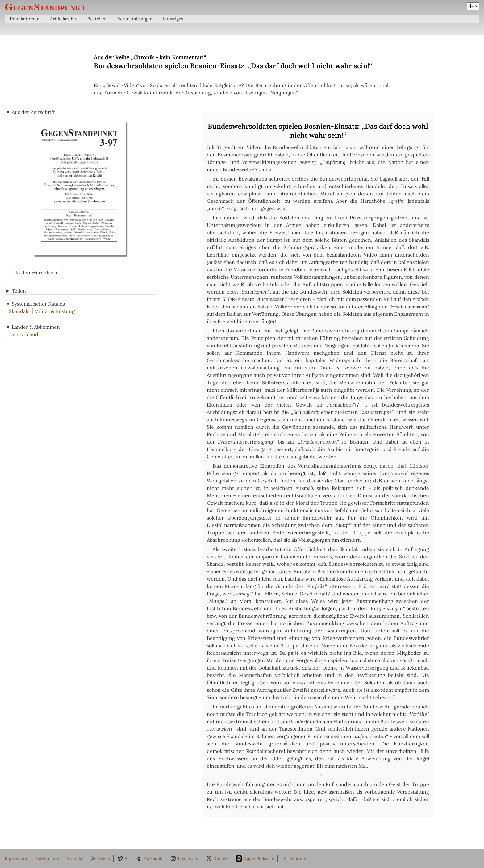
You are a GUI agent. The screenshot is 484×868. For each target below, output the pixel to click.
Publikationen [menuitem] (25, 19)
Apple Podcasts (255, 858)
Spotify (217, 858)
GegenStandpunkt (45, 7)
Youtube (294, 858)
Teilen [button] (19, 291)
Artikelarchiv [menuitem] (64, 19)
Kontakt (75, 858)
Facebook (149, 858)
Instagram (184, 858)
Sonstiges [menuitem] (173, 19)
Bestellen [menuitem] (97, 19)
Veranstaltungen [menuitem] (135, 19)
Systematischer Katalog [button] (38, 304)
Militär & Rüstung (54, 311)
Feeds (100, 858)
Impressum (16, 858)
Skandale (19, 311)
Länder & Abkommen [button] (36, 327)
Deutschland (24, 334)
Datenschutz (47, 858)
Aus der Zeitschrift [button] (33, 112)
